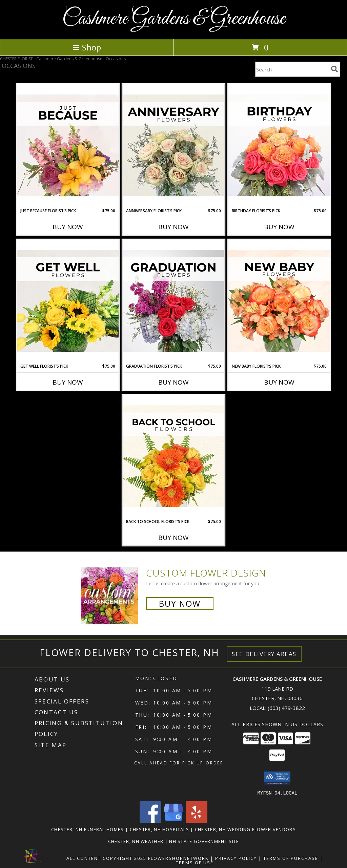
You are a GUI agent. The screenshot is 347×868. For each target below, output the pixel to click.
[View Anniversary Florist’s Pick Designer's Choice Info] (173, 146)
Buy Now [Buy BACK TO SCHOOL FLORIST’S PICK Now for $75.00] (173, 538)
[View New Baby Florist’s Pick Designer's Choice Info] (279, 301)
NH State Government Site (204, 841)
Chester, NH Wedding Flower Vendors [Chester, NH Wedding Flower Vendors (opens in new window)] (245, 829)
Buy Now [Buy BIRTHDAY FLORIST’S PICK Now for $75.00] (279, 227)
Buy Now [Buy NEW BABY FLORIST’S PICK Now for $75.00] (279, 382)
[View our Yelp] (197, 821)
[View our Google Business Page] (173, 821)
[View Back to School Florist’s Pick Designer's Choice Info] (173, 457)
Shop (87, 47)
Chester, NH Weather (136, 841)
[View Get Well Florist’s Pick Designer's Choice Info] (68, 301)
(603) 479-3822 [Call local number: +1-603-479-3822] (286, 708)
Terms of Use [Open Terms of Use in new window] (195, 862)
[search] (334, 69)
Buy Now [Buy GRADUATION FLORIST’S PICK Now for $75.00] (173, 382)
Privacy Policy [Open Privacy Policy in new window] (236, 858)
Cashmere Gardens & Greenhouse (174, 19)
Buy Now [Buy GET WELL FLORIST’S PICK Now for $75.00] (68, 382)
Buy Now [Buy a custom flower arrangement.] (180, 603)
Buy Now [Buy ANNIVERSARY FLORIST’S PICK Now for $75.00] (173, 227)
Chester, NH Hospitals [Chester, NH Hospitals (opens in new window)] (159, 829)
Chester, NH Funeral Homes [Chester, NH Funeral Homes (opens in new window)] (88, 829)
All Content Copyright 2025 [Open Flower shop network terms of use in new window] (106, 858)
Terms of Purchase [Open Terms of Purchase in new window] (291, 858)
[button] (277, 778)
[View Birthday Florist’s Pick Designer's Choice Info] (279, 146)
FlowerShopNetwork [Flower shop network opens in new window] (178, 858)
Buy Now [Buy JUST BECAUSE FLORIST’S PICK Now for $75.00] (68, 227)
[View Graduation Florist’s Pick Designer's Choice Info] (173, 301)
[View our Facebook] (150, 821)
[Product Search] (292, 69)
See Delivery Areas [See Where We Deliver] (264, 654)
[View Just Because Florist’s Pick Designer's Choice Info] (68, 146)
